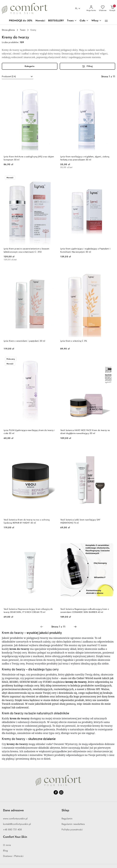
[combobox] (18, 77)
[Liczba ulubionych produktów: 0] (103, 9)
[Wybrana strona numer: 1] (58, 627)
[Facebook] (56, 792)
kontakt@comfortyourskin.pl (17, 824)
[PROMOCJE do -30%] (21, 21)
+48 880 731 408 (12, 830)
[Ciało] (84, 21)
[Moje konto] (91, 9)
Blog (5, 851)
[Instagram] (61, 792)
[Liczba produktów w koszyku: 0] (112, 9)
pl (78, 8)
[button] (106, 21)
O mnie (7, 845)
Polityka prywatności (72, 830)
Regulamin (67, 819)
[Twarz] (72, 21)
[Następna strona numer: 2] (75, 627)
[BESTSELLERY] (56, 21)
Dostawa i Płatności (13, 856)
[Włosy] (96, 21)
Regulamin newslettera (73, 824)
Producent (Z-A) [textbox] (9, 76)
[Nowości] (40, 21)
